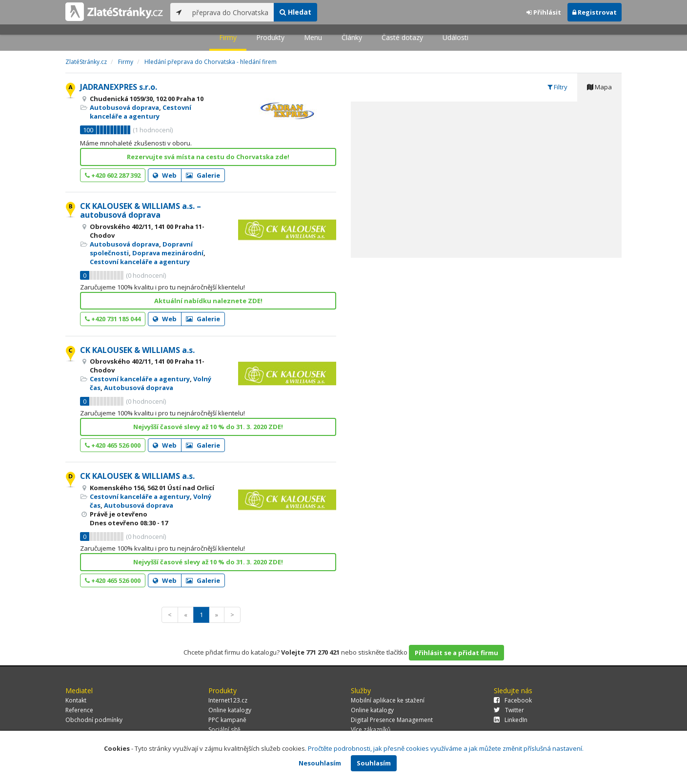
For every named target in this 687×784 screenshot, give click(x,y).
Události (455, 37)
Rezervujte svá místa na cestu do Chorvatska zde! (208, 157)
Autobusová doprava (124, 107)
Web (165, 175)
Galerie (203, 175)
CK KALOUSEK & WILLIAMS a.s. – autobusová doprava (141, 210)
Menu (313, 37)
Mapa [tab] (599, 87)
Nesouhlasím (320, 763)
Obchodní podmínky (94, 720)
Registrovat (595, 12)
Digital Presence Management (392, 720)
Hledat (295, 12)
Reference (79, 710)
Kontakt (76, 700)
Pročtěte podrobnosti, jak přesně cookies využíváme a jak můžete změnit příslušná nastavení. (446, 748)
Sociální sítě (224, 730)
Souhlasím (374, 763)
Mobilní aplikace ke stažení (388, 700)
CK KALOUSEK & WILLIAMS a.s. (137, 350)
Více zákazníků (371, 730)
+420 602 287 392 (113, 175)
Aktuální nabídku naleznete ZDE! (208, 301)
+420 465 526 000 (113, 445)
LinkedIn (511, 720)
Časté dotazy (402, 37)
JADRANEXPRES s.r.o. (119, 87)
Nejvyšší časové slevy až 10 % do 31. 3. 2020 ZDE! (208, 427)
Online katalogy (230, 710)
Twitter (509, 710)
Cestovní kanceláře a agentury (141, 112)
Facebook (513, 700)
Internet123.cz (228, 700)
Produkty (270, 37)
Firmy (228, 37)
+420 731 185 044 (113, 319)
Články (352, 37)
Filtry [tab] (557, 87)
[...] (231, 12)
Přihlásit (544, 12)
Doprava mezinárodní (168, 253)
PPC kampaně (227, 720)
